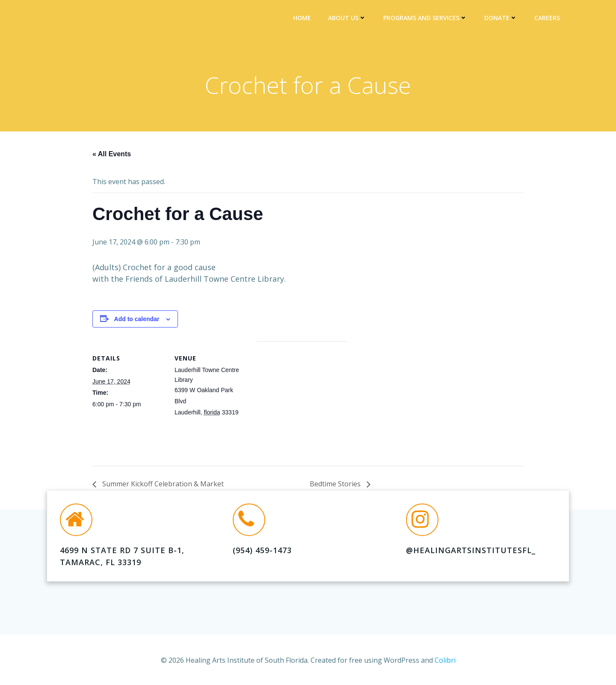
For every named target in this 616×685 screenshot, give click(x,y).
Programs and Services (428, 19)
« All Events (112, 159)
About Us (350, 19)
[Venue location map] (302, 405)
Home (305, 19)
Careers (550, 19)
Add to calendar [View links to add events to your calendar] (137, 324)
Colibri (445, 659)
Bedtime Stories (336, 489)
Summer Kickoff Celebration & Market (162, 489)
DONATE (504, 19)
